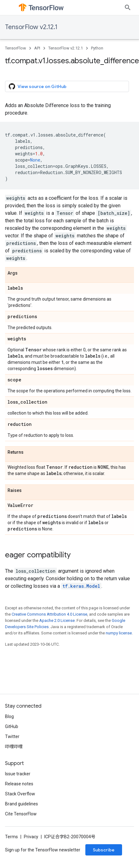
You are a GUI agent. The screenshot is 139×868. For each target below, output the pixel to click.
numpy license (119, 633)
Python (97, 48)
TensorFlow (16, 48)
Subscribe (104, 850)
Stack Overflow (20, 794)
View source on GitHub (38, 86)
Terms (11, 837)
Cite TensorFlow (21, 814)
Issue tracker (18, 774)
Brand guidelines (21, 804)
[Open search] (128, 8)
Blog (9, 716)
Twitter (12, 736)
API (37, 48)
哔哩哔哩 (14, 747)
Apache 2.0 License (57, 620)
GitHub (12, 726)
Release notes (19, 784)
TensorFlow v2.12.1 (31, 27)
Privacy (31, 837)
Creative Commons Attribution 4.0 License (49, 614)
